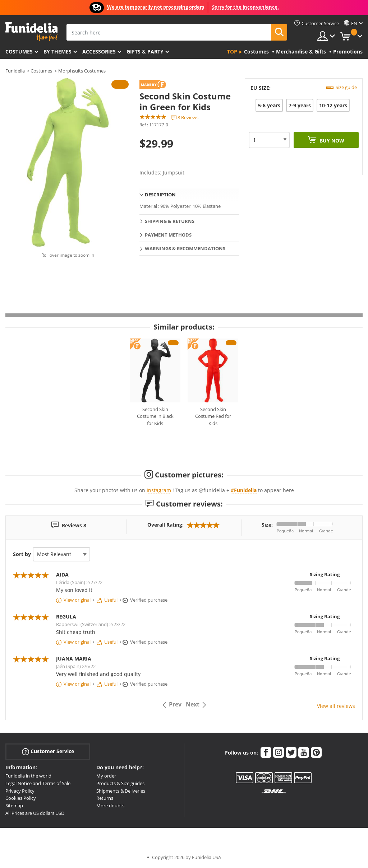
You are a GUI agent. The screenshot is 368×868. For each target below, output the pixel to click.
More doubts (110, 806)
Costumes (19, 52)
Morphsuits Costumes (82, 71)
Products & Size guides (120, 783)
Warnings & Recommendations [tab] (185, 248)
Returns (105, 798)
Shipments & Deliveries (121, 791)
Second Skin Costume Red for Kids (213, 416)
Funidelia (15, 71)
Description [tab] (160, 195)
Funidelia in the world (28, 776)
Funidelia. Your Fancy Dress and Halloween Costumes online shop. (31, 32)
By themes (57, 52)
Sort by (22, 554)
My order (106, 776)
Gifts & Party (145, 52)
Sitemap (14, 806)
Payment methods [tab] (168, 235)
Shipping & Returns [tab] (170, 221)
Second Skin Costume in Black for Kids (155, 416)
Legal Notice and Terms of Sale (38, 783)
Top (232, 52)
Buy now (331, 141)
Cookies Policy (21, 798)
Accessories (99, 52)
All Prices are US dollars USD (35, 813)
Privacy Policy (20, 791)
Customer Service (48, 752)
